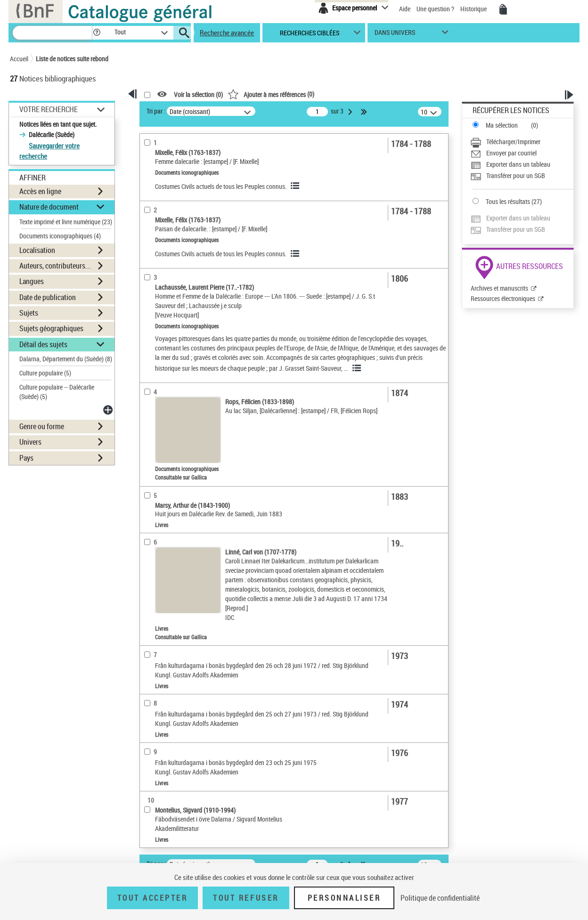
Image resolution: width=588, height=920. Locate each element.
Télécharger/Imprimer (513, 142)
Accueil (19, 59)
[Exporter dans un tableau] (522, 164)
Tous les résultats (508, 201)
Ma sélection (502, 125)
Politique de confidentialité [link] (440, 898)
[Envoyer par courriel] (522, 153)
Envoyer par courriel (511, 153)
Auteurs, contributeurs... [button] (55, 266)
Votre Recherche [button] (49, 109)
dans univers (395, 35)
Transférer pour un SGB (516, 175)
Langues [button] (32, 281)
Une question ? (435, 9)
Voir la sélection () (198, 94)
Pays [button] (26, 458)
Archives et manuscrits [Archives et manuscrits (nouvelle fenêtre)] (499, 288)
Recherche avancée (227, 33)
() (271, 94)
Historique (474, 9)
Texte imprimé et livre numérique (66, 222)
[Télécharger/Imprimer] (522, 142)
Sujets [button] (29, 313)
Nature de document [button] (49, 207)
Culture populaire (45, 373)
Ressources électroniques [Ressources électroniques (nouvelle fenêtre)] (503, 298)
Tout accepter (153, 898)
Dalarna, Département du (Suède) (66, 359)
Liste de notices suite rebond (72, 59)
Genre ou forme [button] (42, 426)
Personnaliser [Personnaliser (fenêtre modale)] (344, 898)
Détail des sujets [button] (43, 344)
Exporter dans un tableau (518, 164)
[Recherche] (52, 33)
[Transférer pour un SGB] (522, 176)
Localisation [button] (37, 250)
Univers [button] (30, 442)
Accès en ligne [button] (40, 191)
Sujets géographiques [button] (51, 328)
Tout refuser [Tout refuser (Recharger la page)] (246, 898)
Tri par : (156, 111)
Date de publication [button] (48, 297)
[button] (97, 33)
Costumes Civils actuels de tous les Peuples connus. (221, 186)
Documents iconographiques (60, 236)
